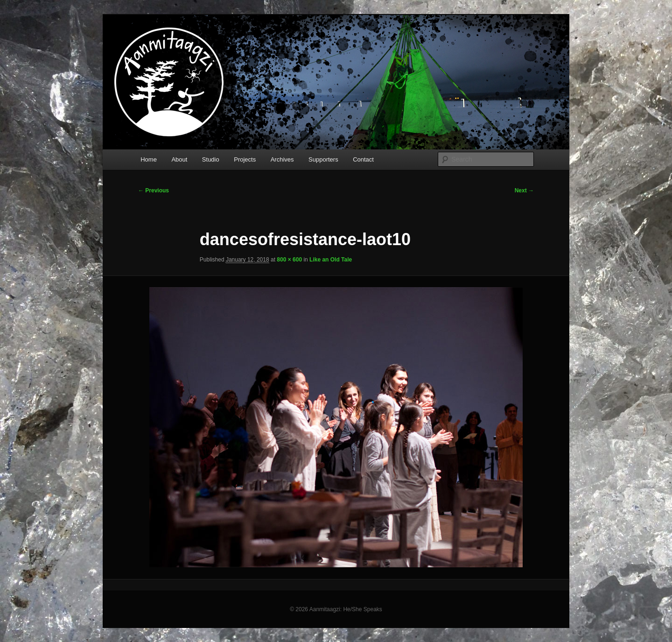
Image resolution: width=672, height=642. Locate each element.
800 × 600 (289, 260)
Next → (524, 190)
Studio (211, 159)
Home (149, 159)
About (179, 159)
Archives (282, 159)
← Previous (154, 190)
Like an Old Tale (331, 260)
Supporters (323, 159)
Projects (245, 159)
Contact (363, 159)
